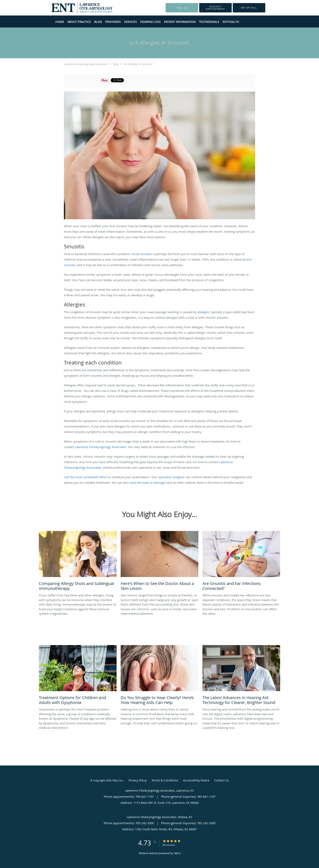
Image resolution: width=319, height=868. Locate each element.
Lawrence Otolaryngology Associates (86, 64)
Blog (116, 64)
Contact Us (222, 780)
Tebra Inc (118, 780)
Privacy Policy (138, 780)
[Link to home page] (76, 8)
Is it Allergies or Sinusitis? (138, 64)
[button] (215, 8)
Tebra (177, 853)
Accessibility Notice (196, 780)
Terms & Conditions (165, 780)
